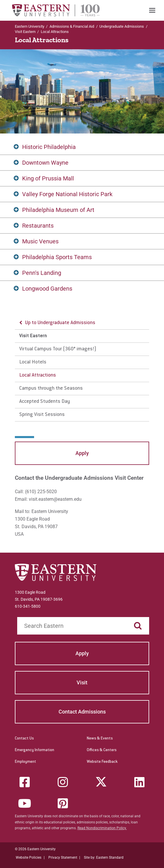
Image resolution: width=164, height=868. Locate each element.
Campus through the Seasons (51, 389)
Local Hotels (33, 362)
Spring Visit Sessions (42, 415)
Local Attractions (38, 375)
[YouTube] (24, 803)
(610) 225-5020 (41, 492)
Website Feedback (102, 762)
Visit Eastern (25, 32)
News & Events (100, 739)
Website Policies (29, 858)
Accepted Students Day (45, 402)
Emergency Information (35, 750)
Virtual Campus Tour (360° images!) (58, 349)
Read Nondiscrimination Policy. (102, 828)
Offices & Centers (102, 750)
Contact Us (24, 739)
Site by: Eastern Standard (104, 858)
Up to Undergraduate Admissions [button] (60, 323)
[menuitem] (152, 10)
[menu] (82, 369)
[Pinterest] (63, 803)
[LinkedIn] (140, 782)
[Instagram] (63, 782)
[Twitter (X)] (101, 782)
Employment (25, 762)
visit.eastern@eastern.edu (55, 499)
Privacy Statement (63, 858)
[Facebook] (24, 782)
